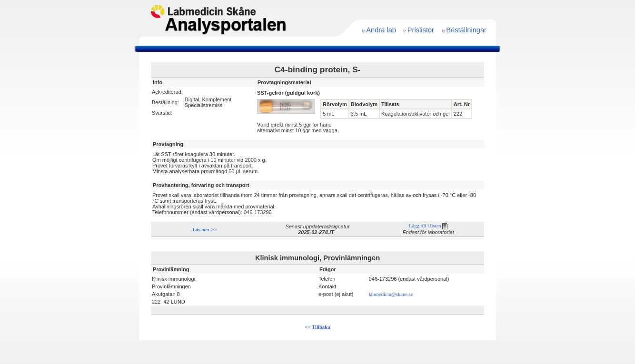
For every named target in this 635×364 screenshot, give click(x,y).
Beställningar (466, 30)
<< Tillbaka (318, 327)
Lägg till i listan (428, 226)
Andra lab (381, 30)
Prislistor (421, 30)
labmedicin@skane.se (391, 294)
